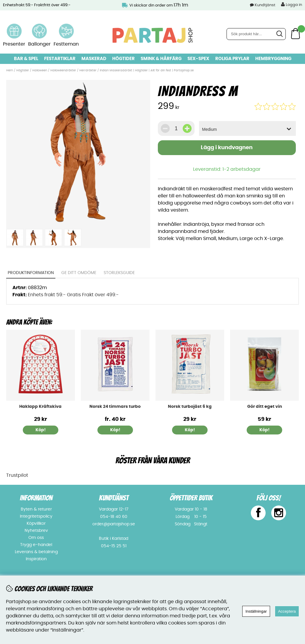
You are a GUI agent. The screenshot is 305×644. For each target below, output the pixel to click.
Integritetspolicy (36, 516)
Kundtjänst (265, 5)
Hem (10, 70)
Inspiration (36, 559)
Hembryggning (273, 59)
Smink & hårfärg (161, 59)
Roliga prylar (232, 59)
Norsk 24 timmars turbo (115, 407)
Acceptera (287, 611)
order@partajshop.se (114, 524)
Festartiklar (60, 59)
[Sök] (256, 34)
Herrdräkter (88, 70)
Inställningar (256, 611)
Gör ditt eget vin (265, 407)
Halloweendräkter (63, 70)
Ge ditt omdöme (79, 273)
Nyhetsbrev (36, 531)
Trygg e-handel (36, 545)
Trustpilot (17, 475)
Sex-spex (198, 59)
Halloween (40, 70)
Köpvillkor (36, 524)
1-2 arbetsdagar (241, 169)
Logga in (292, 4)
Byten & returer (36, 509)
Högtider (123, 59)
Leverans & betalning (36, 552)
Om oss (36, 538)
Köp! (115, 430)
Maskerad (94, 59)
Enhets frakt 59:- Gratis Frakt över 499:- (73, 295)
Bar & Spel (26, 59)
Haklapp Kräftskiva (40, 407)
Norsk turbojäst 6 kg (190, 407)
